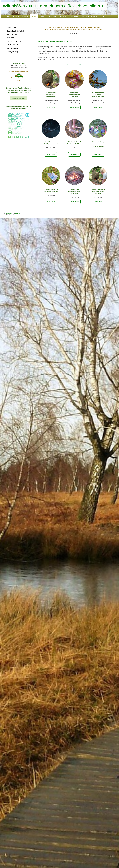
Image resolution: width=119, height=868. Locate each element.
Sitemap (17, 213)
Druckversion (9, 213)
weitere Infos (51, 107)
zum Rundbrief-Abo (19, 98)
